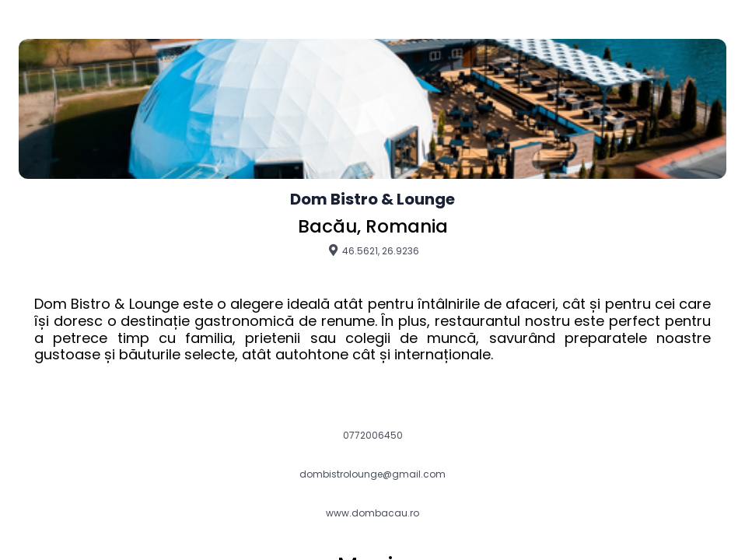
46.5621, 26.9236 (373, 250)
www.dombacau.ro (372, 513)
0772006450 (373, 436)
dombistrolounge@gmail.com (372, 474)
